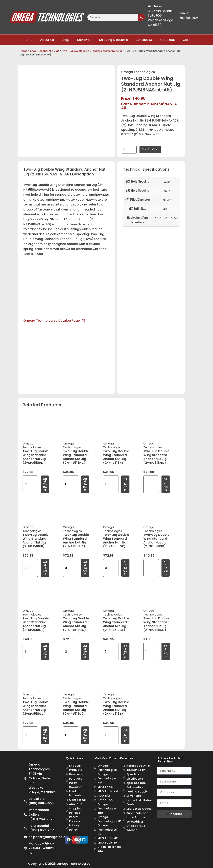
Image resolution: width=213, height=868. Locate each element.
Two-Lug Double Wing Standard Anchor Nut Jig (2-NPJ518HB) (36, 541)
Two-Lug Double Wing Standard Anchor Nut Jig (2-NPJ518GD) (156, 624)
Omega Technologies (138, 72)
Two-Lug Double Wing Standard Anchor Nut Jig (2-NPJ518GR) (116, 541)
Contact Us (144, 40)
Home (28, 40)
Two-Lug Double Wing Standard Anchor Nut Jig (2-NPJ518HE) (116, 457)
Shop (65, 40)
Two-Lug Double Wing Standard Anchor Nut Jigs (92, 51)
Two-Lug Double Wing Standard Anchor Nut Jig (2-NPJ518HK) (36, 457)
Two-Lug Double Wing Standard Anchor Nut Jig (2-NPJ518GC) (36, 708)
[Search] (141, 17)
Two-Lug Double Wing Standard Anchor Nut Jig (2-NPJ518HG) (76, 457)
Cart (186, 40)
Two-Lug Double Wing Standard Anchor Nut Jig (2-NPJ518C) (76, 708)
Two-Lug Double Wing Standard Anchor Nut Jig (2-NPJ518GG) (76, 624)
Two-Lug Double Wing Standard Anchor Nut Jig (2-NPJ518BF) (116, 708)
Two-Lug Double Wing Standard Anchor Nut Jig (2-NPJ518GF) (116, 624)
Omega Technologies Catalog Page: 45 (54, 321)
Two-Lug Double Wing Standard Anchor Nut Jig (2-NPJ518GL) (36, 624)
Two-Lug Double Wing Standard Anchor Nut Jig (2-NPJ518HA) (76, 541)
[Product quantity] (129, 150)
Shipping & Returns (113, 40)
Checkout (168, 40)
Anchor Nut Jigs (49, 51)
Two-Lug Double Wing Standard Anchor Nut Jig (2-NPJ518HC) (156, 457)
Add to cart (150, 149)
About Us (47, 40)
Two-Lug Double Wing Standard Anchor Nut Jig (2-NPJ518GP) (156, 541)
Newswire (84, 40)
